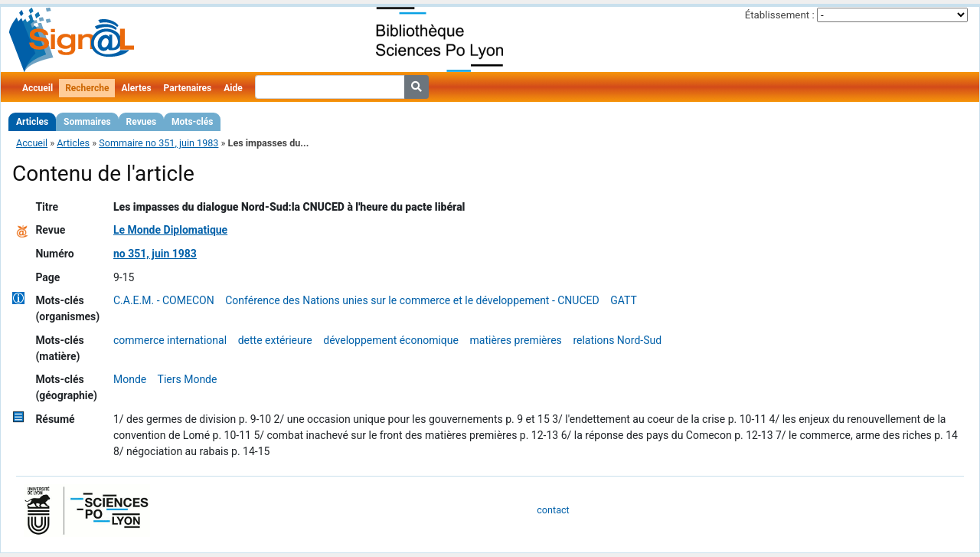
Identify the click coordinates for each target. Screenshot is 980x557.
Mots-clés (192, 122)
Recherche (87, 88)
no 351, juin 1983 (155, 254)
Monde (130, 379)
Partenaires (188, 88)
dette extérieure (275, 340)
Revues (142, 122)
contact (553, 510)
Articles (32, 122)
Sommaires (87, 122)
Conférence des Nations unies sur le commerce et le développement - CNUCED (412, 300)
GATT (624, 300)
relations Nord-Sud (617, 340)
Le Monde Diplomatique (170, 230)
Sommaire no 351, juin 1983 (158, 143)
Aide (233, 88)
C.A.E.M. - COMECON (164, 300)
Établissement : (780, 15)
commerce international (170, 340)
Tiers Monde (188, 379)
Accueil (38, 88)
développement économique (391, 340)
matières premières (516, 340)
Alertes (136, 88)
